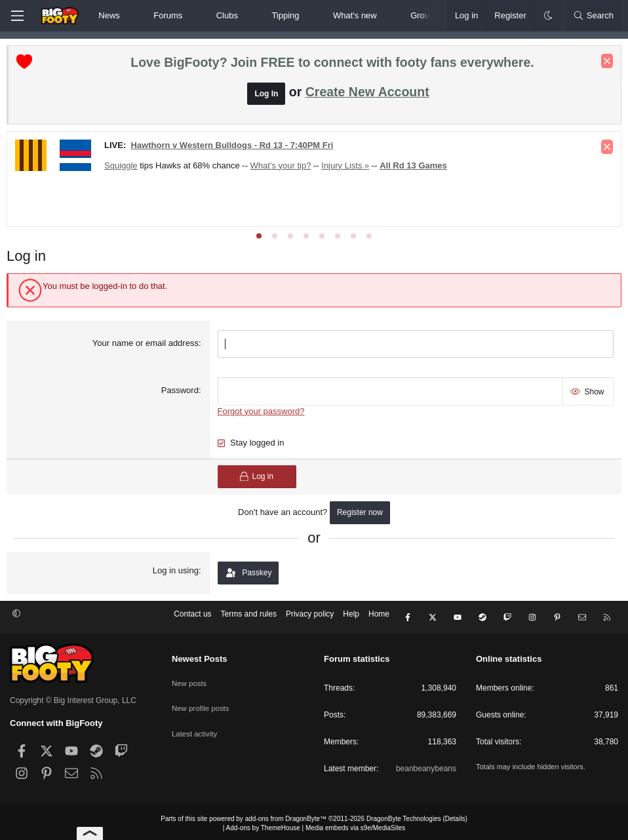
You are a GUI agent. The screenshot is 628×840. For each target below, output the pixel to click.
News (109, 15)
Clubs (227, 15)
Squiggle (124, 169)
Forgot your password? (262, 411)
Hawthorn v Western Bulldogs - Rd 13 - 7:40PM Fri (235, 148)
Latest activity (196, 723)
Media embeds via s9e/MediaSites (355, 825)
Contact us (192, 617)
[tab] (259, 239)
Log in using (176, 570)
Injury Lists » (348, 169)
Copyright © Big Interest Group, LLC (73, 698)
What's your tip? (284, 169)
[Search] (593, 16)
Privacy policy (310, 617)
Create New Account (367, 95)
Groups (424, 15)
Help (351, 617)
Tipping (285, 15)
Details (455, 816)
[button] (131, 16)
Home (379, 617)
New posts (190, 678)
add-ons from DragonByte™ (286, 816)
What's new (355, 15)
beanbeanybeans (426, 766)
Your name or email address (147, 346)
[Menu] (17, 16)
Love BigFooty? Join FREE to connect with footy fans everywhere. (332, 66)
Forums (168, 15)
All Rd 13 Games (417, 169)
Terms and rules (249, 617)
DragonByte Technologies (404, 816)
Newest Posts (200, 656)
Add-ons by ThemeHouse (263, 825)
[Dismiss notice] (604, 64)
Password (181, 392)
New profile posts (202, 700)
